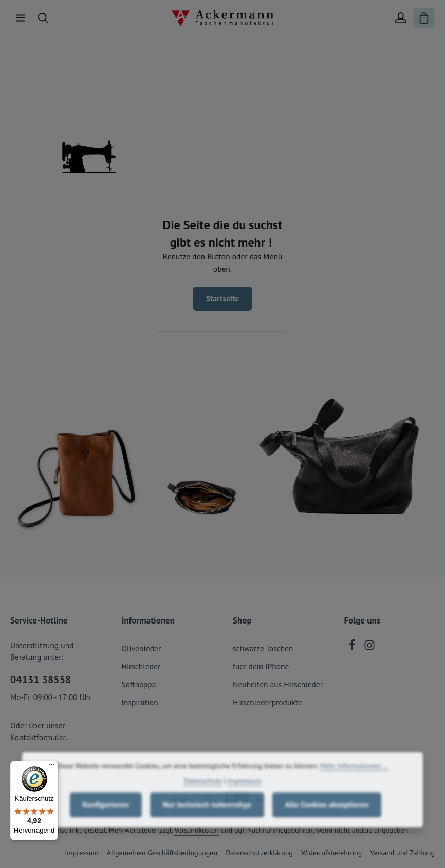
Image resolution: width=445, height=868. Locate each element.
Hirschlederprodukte (267, 702)
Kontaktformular (38, 737)
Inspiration (140, 702)
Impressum (82, 853)
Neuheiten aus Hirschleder (278, 684)
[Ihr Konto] (401, 18)
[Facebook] (353, 648)
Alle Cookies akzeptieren (327, 822)
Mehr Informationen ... (354, 784)
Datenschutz (203, 799)
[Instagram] (369, 648)
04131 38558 (41, 680)
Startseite (222, 298)
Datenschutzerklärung (259, 853)
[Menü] (21, 18)
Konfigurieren (106, 822)
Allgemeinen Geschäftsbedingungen (162, 853)
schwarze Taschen (263, 648)
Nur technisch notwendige (207, 822)
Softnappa (139, 684)
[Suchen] (43, 18)
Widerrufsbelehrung (331, 853)
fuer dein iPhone (261, 666)
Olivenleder (142, 648)
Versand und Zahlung (402, 853)
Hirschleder (141, 666)
